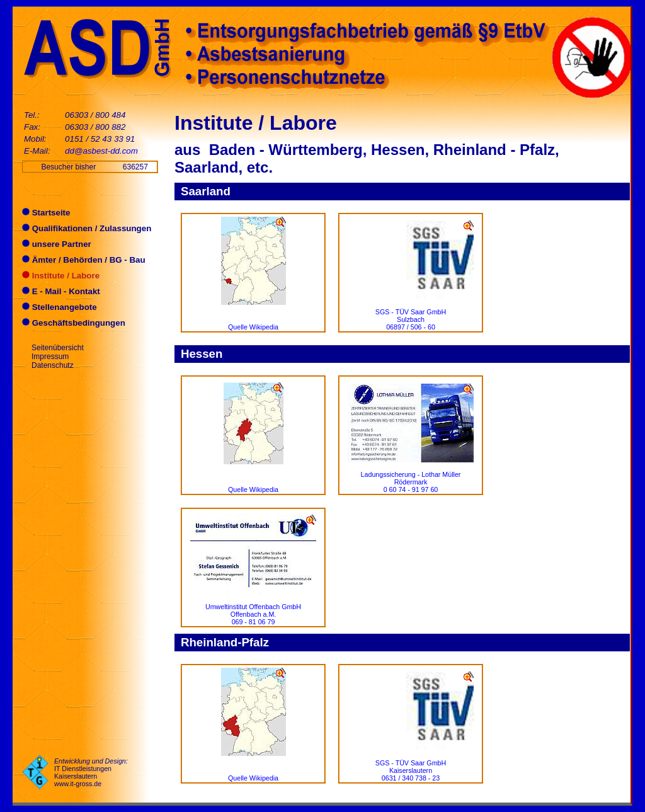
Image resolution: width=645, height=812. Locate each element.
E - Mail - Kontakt (61, 291)
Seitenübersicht (58, 348)
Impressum (50, 357)
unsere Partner (57, 244)
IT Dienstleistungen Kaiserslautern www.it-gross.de (83, 776)
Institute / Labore (61, 276)
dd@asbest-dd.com (101, 151)
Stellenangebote (60, 307)
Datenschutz (53, 365)
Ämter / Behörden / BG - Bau (84, 260)
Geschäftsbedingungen (74, 323)
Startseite (46, 213)
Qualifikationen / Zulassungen (87, 228)
